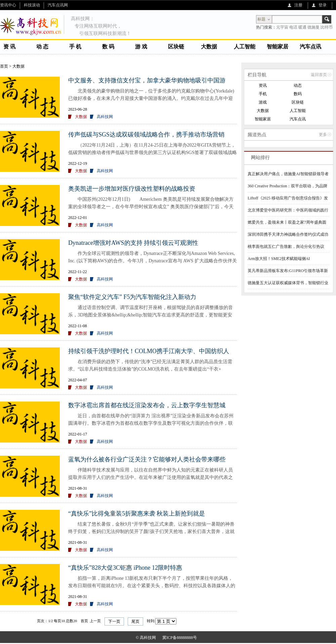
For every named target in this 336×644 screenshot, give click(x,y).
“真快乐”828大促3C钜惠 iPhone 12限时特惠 (125, 568)
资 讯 (9, 47)
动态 (298, 85)
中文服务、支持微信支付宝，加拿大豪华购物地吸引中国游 (147, 80)
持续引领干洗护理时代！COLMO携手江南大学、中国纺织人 (149, 351)
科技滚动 (32, 5)
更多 (323, 135)
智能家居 (278, 47)
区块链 (176, 47)
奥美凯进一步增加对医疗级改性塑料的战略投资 (132, 189)
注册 (298, 5)
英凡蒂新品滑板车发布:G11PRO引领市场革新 (288, 271)
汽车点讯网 (58, 5)
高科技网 (105, 117)
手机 (263, 94)
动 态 (42, 47)
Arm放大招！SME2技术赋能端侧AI (279, 259)
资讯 (263, 85)
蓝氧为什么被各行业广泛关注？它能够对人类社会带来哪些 (147, 459)
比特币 (327, 27)
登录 (323, 5)
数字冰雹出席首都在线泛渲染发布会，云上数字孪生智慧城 (147, 405)
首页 (4, 66)
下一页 (114, 621)
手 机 (75, 47)
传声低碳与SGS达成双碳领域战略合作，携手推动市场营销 (146, 135)
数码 (298, 94)
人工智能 (245, 47)
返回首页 (319, 75)
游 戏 (141, 47)
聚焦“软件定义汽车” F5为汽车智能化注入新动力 (132, 297)
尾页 (135, 621)
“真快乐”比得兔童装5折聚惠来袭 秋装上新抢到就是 (137, 514)
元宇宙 (282, 27)
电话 (293, 27)
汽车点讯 (310, 47)
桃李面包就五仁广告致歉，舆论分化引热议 (286, 247)
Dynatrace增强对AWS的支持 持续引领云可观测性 (133, 243)
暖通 (302, 27)
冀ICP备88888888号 (180, 638)
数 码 (108, 47)
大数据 (209, 47)
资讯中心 (8, 5)
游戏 (263, 102)
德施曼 (313, 27)
